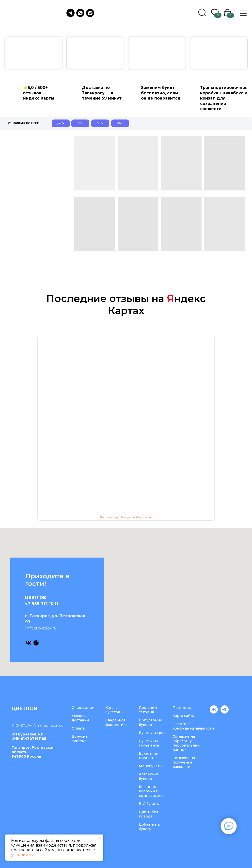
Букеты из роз (152, 733)
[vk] (28, 643)
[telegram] (225, 712)
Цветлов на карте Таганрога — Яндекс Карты (126, 517)
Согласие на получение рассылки (184, 762)
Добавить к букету (149, 827)
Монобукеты (150, 766)
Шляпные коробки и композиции (151, 791)
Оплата (78, 728)
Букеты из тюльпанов (149, 743)
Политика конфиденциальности (193, 726)
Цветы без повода (148, 814)
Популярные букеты (150, 722)
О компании (83, 708)
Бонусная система (80, 739)
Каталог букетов (113, 710)
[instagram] (36, 643)
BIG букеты (149, 804)
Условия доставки (80, 718)
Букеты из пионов (148, 756)
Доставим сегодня (148, 710)
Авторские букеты (149, 776)
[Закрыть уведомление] (100, 838)
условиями (23, 855)
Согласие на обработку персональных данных (186, 743)
